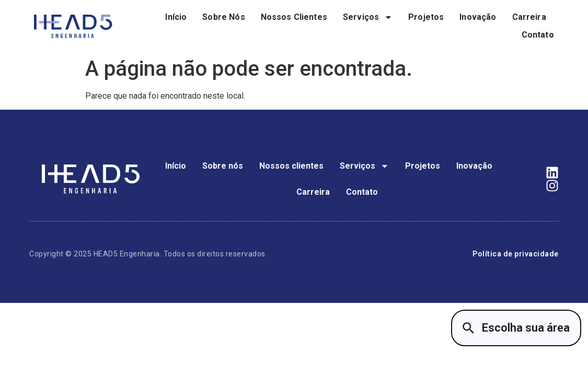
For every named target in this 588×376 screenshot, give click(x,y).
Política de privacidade (516, 254)
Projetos (426, 17)
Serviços (368, 17)
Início (176, 17)
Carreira (529, 17)
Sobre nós (223, 17)
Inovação (478, 17)
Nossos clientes (294, 17)
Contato (538, 35)
